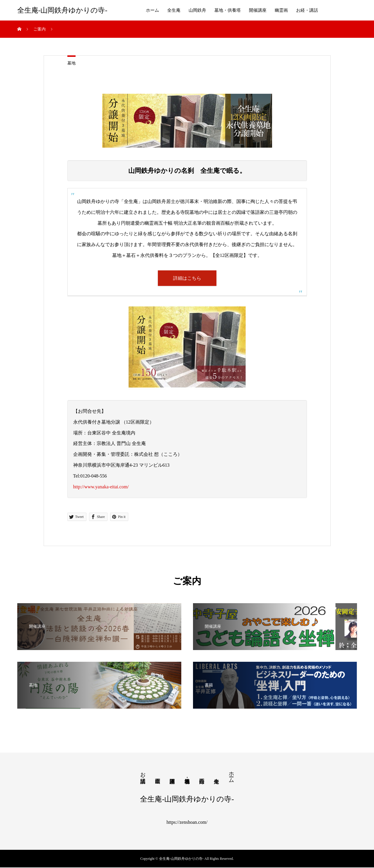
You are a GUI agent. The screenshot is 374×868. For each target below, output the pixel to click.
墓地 (71, 63)
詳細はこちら (187, 278)
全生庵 (174, 10)
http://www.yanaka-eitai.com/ (101, 487)
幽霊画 (281, 10)
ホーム (152, 10)
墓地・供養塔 (228, 10)
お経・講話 (307, 10)
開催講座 (258, 10)
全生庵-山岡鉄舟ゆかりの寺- (62, 10)
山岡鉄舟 (197, 10)
